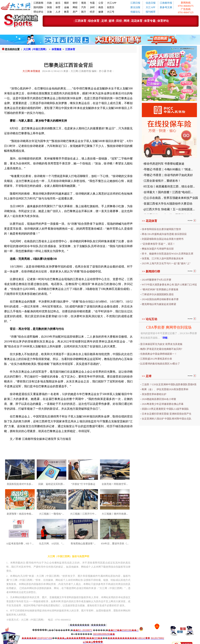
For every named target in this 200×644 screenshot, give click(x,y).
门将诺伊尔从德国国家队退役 (158, 294)
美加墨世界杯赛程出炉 (154, 394)
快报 (49, 7)
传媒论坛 (135, 12)
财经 (75, 3)
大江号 (111, 12)
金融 (67, 7)
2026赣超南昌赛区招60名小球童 (159, 399)
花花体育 (137, 21)
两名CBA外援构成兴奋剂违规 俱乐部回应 (164, 234)
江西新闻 (38, 3)
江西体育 (81, 21)
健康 (101, 12)
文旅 (49, 12)
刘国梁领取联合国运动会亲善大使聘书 (163, 239)
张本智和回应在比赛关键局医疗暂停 (161, 229)
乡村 (92, 7)
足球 (104, 21)
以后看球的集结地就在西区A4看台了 (160, 364)
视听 (67, 3)
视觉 (84, 3)
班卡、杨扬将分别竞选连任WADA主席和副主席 (168, 254)
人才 (58, 12)
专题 (92, 3)
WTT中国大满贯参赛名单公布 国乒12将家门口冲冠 (169, 285)
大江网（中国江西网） (36, 49)
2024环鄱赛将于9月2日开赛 (157, 280)
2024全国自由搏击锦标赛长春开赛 (160, 299)
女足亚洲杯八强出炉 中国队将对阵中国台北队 (167, 419)
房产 (75, 12)
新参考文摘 (166, 7)
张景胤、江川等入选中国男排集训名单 (163, 259)
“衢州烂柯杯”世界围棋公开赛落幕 (160, 290)
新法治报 (135, 7)
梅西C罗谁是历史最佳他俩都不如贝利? (161, 349)
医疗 (84, 12)
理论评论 (38, 12)
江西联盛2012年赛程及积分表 (156, 359)
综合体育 (94, 21)
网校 (75, 7)
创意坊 (111, 7)
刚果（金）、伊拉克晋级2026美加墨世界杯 (165, 389)
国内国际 (38, 7)
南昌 (101, 7)
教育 (67, 12)
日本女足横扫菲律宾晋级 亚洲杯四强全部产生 (167, 414)
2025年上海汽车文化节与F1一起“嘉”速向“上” (166, 263)
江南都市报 (166, 3)
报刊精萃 (151, 12)
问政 (49, 3)
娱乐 (58, 3)
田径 (119, 21)
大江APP (112, 3)
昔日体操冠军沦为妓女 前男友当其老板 (161, 344)
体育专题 (150, 21)
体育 (58, 7)
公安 (101, 3)
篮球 (111, 21)
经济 (92, 12)
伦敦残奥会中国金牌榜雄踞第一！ (159, 354)
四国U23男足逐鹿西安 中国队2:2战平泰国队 (165, 409)
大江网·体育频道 (31, 71)
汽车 (84, 7)
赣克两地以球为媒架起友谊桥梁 (159, 304)
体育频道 (57, 49)
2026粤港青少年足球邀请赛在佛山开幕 (163, 404)
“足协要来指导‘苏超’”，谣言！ (158, 244)
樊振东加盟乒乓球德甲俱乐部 (158, 249)
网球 (127, 21)
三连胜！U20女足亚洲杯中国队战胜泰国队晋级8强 (169, 384)
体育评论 (163, 21)
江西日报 (135, 3)
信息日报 (151, 3)
